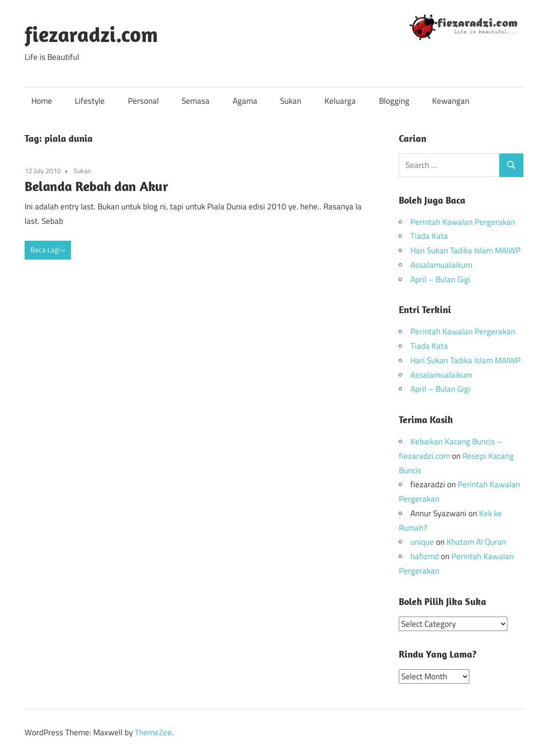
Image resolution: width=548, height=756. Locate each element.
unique (422, 542)
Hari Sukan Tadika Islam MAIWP (465, 250)
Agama (245, 101)
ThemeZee (153, 732)
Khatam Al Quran (476, 542)
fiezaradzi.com (91, 34)
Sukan (291, 101)
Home (42, 101)
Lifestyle (90, 101)
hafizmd (425, 556)
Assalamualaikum (441, 265)
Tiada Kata (429, 236)
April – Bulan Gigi (440, 279)
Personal (143, 101)
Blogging (394, 101)
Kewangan (451, 101)
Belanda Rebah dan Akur (96, 186)
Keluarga (340, 101)
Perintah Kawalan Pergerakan (463, 222)
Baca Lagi (45, 250)
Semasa (196, 101)
